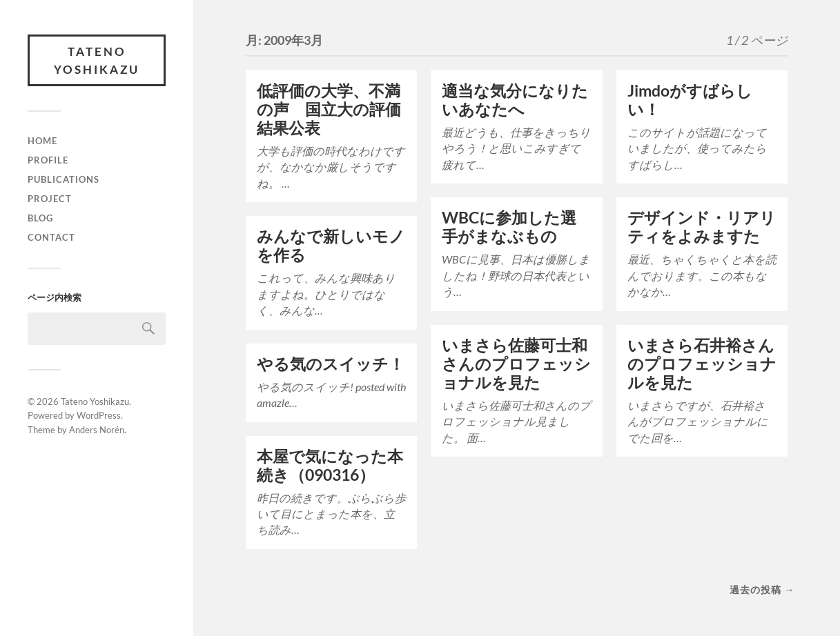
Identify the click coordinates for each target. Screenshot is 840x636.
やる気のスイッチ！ (331, 364)
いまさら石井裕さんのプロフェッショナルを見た (702, 364)
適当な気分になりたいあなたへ (515, 100)
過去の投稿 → (762, 589)
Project (50, 199)
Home (42, 141)
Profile (48, 160)
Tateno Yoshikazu (97, 60)
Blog (40, 218)
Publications (64, 179)
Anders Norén (97, 430)
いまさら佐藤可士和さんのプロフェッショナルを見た (516, 364)
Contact (51, 237)
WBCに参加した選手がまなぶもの (509, 227)
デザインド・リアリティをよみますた (702, 227)
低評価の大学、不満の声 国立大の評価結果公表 (329, 109)
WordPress (99, 415)
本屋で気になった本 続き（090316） (338, 466)
